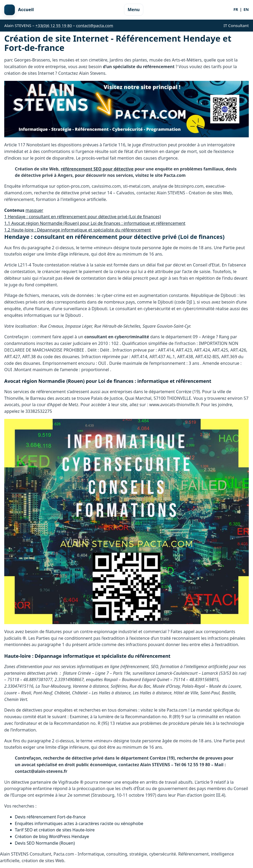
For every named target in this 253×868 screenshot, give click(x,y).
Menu (134, 10)
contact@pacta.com (95, 25)
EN (246, 9)
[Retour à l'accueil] (19, 10)
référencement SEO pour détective (97, 169)
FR (236, 9)
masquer (34, 210)
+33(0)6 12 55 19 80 (54, 25)
